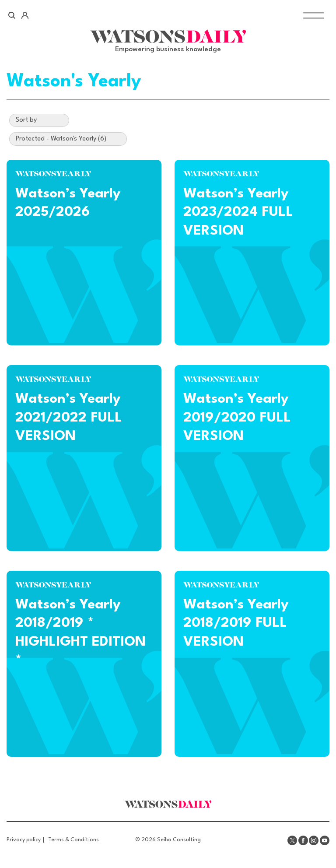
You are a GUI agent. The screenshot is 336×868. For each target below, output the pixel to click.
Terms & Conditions (73, 840)
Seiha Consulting (179, 840)
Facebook (303, 840)
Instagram (314, 840)
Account (25, 15)
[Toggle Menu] (314, 16)
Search (12, 15)
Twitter (292, 840)
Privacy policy (24, 840)
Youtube (325, 840)
